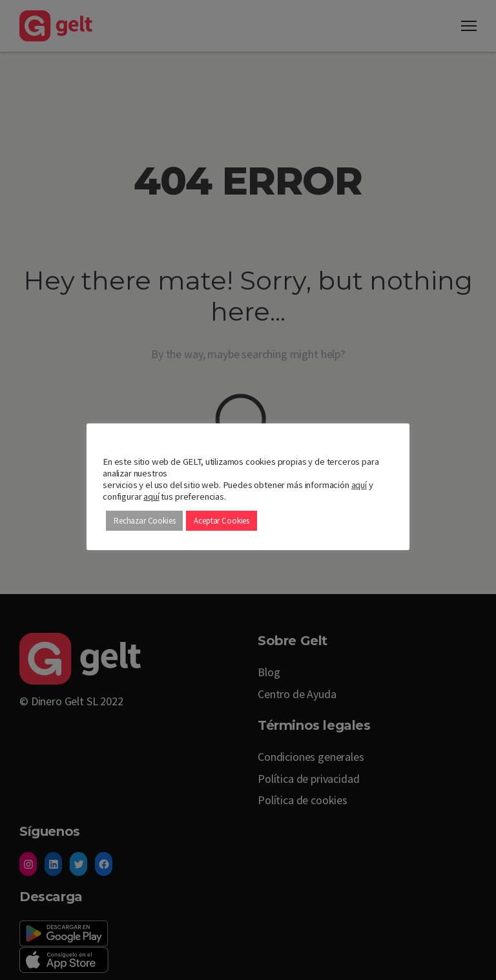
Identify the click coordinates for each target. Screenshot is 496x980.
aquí (359, 485)
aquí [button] (151, 496)
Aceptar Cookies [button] (222, 521)
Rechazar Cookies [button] (144, 521)
